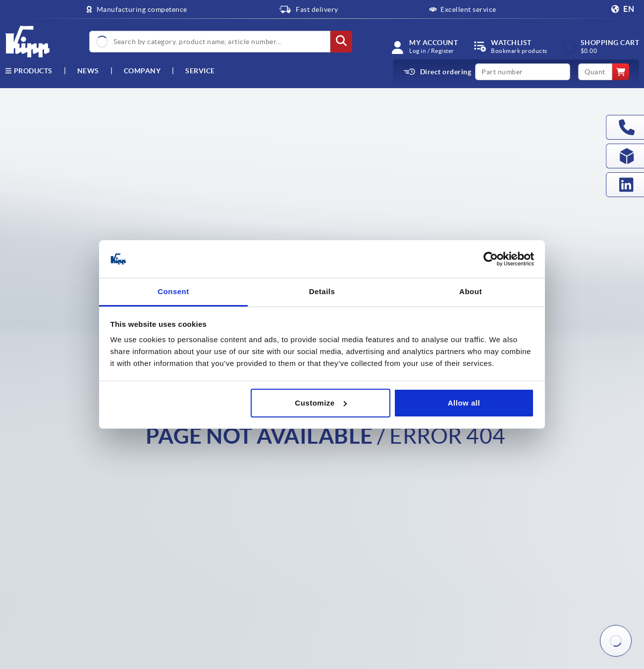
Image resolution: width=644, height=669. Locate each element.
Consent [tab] (173, 291)
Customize (321, 403)
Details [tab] (322, 291)
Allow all (464, 403)
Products (29, 71)
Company (142, 71)
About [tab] (471, 291)
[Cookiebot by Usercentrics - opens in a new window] (491, 259)
